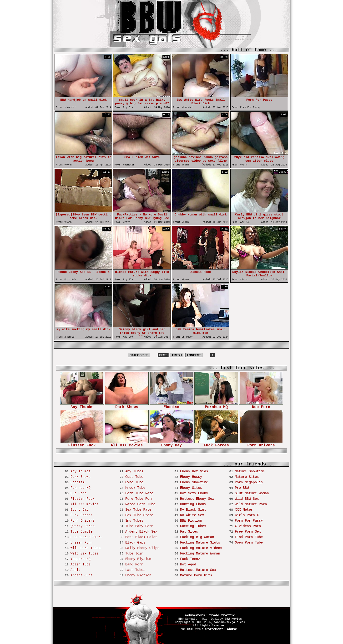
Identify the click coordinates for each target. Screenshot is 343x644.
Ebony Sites (191, 488)
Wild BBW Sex (247, 499)
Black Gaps (135, 543)
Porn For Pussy (249, 521)
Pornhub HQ (216, 406)
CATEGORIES (139, 355)
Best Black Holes (141, 537)
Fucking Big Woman (197, 537)
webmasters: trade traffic (210, 615)
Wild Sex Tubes (85, 554)
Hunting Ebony (193, 504)
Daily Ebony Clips (142, 548)
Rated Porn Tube (140, 504)
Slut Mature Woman (252, 493)
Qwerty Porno (83, 526)
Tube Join (134, 554)
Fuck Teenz (190, 559)
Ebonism (171, 406)
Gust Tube (134, 477)
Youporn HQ (81, 559)
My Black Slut (193, 510)
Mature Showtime (250, 471)
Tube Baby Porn (139, 526)
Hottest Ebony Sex (197, 499)
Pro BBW (242, 488)
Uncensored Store (86, 537)
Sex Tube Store (139, 515)
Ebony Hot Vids (194, 471)
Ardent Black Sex (141, 532)
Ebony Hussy (191, 477)
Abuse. (233, 629)
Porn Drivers (261, 444)
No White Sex (192, 515)
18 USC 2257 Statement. (203, 629)
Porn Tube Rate (139, 493)
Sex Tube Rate (138, 510)
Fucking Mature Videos (201, 548)
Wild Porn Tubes (86, 548)
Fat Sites (189, 532)
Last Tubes (135, 570)
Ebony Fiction (138, 575)
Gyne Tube (134, 482)
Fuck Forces (216, 444)
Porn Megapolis (249, 482)
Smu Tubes (134, 521)
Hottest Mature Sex (198, 570)
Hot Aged (188, 564)
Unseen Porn (81, 543)
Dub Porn (261, 406)
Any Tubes (134, 471)
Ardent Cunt (81, 575)
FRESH (177, 355)
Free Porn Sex (248, 532)
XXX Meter (244, 510)
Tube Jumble (81, 532)
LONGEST (194, 355)
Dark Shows (127, 406)
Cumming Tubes (193, 526)
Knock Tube (135, 488)
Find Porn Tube (249, 537)
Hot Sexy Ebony (194, 493)
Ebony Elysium (138, 559)
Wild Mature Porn (251, 504)
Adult (76, 570)
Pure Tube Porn (139, 499)
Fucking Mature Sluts (200, 543)
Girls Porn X (247, 515)
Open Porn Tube (249, 543)
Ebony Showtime (194, 482)
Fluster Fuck (82, 444)
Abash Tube (81, 564)
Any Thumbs (82, 406)
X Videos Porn (248, 526)
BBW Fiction (191, 521)
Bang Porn (134, 564)
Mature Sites (247, 477)
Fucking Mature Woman (200, 554)
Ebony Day (171, 444)
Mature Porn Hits (196, 575)
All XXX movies (127, 444)
